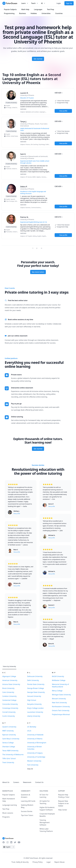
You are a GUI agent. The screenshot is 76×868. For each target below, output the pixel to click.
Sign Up (69, 3)
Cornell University (9, 712)
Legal (48, 862)
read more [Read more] (23, 109)
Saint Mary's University (11, 739)
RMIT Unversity (8, 731)
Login (59, 3)
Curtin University (9, 716)
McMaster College (59, 680)
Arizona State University (11, 684)
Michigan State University (61, 695)
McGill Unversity (58, 676)
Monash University (59, 699)
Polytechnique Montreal (61, 714)
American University (10, 680)
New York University (59, 703)
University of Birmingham (37, 743)
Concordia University (10, 704)
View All (30, 769)
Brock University (8, 688)
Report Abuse (59, 862)
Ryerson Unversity (9, 735)
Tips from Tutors (27, 815)
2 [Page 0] (37, 248)
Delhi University (33, 680)
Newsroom (27, 782)
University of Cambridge (36, 757)
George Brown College (36, 688)
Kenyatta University (34, 704)
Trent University (8, 762)
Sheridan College (9, 747)
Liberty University (34, 716)
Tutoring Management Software (45, 822)
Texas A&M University (10, 751)
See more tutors (38, 272)
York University (33, 765)
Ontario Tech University (61, 710)
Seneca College (8, 743)
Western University (34, 761)
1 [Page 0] (33, 248)
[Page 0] (42, 248)
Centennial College (9, 700)
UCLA (29, 731)
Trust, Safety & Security (20, 862)
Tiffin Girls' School (9, 758)
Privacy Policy (38, 862)
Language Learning (10, 805)
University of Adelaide (35, 735)
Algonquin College (9, 676)
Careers (16, 782)
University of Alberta (35, 739)
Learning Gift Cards (28, 801)
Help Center (63, 810)
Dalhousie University (35, 676)
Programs (6, 817)
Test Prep (6, 809)
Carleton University (9, 696)
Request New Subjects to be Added (63, 803)
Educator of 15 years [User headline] (27, 98)
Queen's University (9, 727)
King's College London (35, 708)
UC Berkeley (32, 727)
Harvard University (34, 696)
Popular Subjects (9, 795)
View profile (63, 111)
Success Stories (27, 811)
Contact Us (39, 782)
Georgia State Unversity (36, 692)
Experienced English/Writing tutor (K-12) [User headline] (34, 222)
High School (32, 700)
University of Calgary (35, 753)
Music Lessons (8, 813)
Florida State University (36, 684)
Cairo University (8, 692)
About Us (6, 782)
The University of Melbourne (13, 755)
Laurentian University (35, 712)
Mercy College (57, 691)
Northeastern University (61, 707)
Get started (38, 59)
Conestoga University (10, 708)
